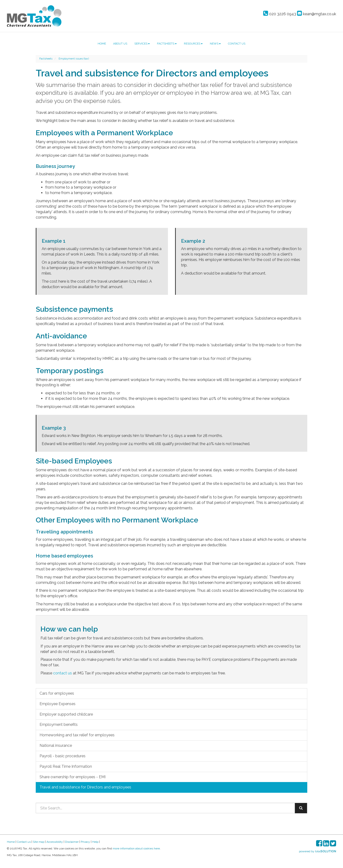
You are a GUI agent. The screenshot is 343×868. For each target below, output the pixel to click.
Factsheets (167, 44)
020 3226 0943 (280, 14)
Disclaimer (72, 842)
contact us (63, 673)
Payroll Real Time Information (66, 766)
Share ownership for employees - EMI (73, 777)
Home (102, 44)
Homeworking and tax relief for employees (77, 735)
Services (142, 44)
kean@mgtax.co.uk (317, 14)
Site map (39, 842)
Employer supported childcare (66, 714)
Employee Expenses (58, 704)
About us (120, 44)
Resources (193, 44)
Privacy (85, 842)
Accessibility (55, 842)
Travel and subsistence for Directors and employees (85, 787)
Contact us (237, 44)
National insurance (56, 745)
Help (95, 842)
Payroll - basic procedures (63, 756)
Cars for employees (57, 693)
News (215, 44)
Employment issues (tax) (74, 59)
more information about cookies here (136, 848)
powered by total (318, 851)
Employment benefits (59, 725)
